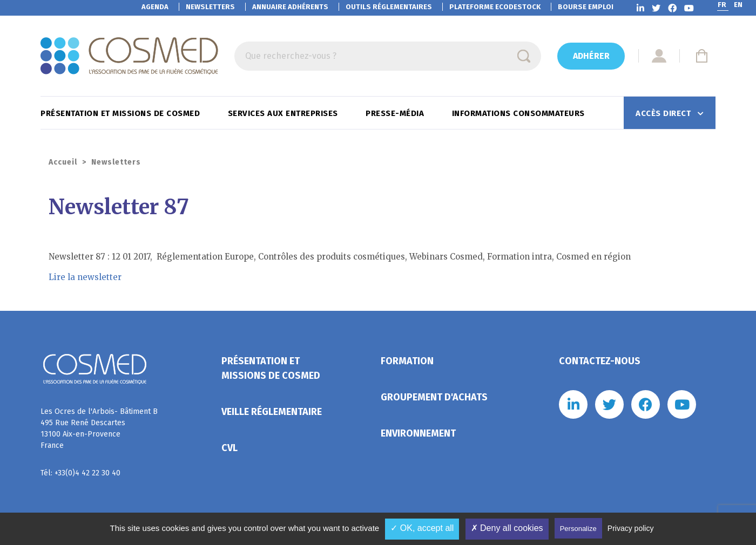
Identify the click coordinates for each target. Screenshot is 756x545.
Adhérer (591, 56)
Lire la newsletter (85, 277)
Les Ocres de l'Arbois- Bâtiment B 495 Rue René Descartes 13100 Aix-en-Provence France (99, 428)
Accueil (63, 162)
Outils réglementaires (389, 7)
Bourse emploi (586, 7)
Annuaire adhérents (290, 7)
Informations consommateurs (520, 113)
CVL (230, 448)
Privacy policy (631, 528)
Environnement (418, 433)
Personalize (578, 529)
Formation (407, 361)
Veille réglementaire (272, 412)
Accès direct (664, 113)
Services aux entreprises (284, 113)
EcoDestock (495, 7)
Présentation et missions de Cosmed (122, 113)
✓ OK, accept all (422, 528)
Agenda (155, 7)
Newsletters (210, 7)
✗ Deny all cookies (507, 528)
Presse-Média (396, 113)
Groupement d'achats (434, 397)
